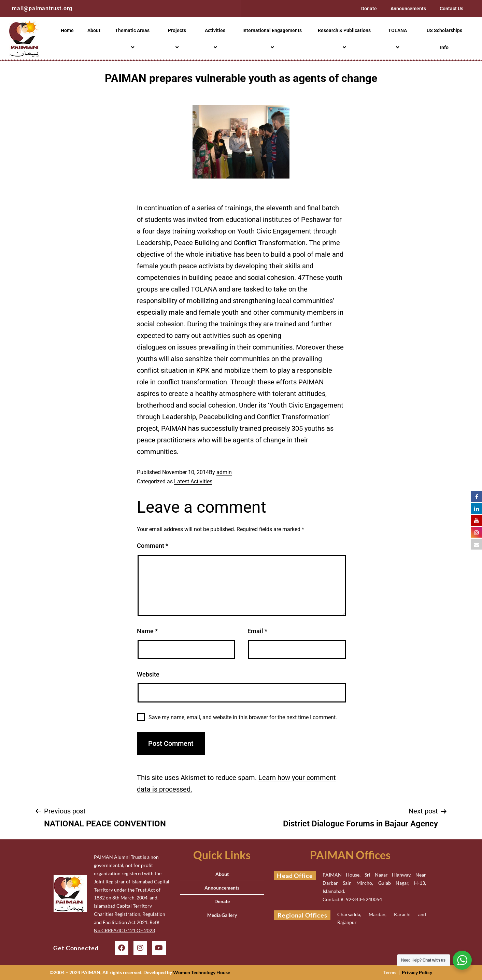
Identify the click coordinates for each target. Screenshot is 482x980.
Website (148, 674)
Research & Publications (345, 39)
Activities (216, 39)
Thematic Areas (133, 39)
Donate (369, 9)
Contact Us (451, 9)
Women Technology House (202, 972)
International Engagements (273, 39)
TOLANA (399, 39)
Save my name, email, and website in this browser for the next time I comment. (243, 717)
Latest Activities (193, 481)
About (94, 30)
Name (147, 631)
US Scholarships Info (444, 39)
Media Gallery (222, 915)
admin (224, 472)
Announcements (408, 9)
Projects (178, 39)
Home (67, 30)
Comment (153, 546)
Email (257, 631)
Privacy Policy (417, 972)
